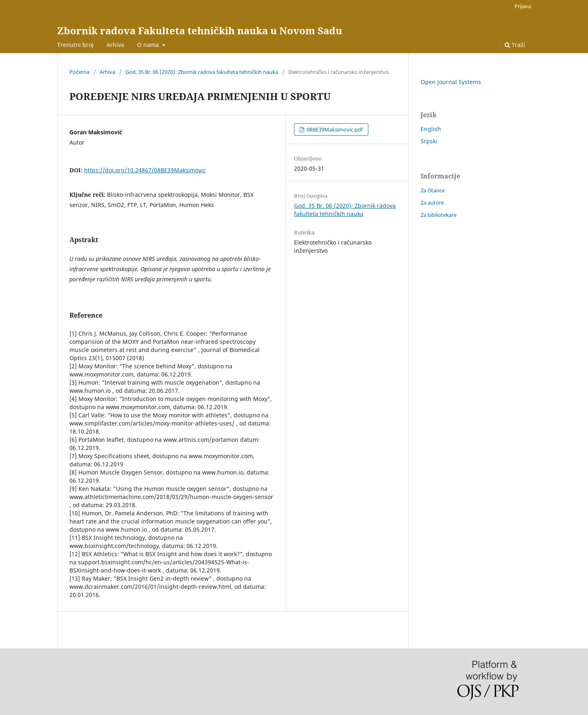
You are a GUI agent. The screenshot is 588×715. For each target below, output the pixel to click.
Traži (515, 45)
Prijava (523, 6)
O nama (149, 45)
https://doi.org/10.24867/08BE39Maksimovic (145, 170)
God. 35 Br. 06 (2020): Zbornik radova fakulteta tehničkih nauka (202, 72)
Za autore (432, 203)
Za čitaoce (433, 190)
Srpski (429, 141)
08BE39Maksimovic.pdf (334, 129)
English (431, 129)
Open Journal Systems (451, 82)
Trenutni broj (75, 45)
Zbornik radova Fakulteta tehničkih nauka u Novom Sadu (200, 30)
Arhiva (115, 45)
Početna (79, 72)
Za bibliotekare (439, 215)
